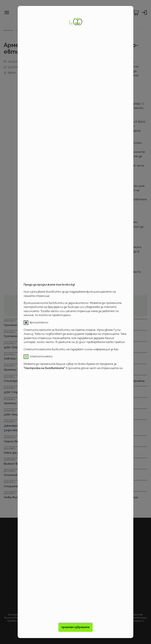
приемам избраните (75, 627)
